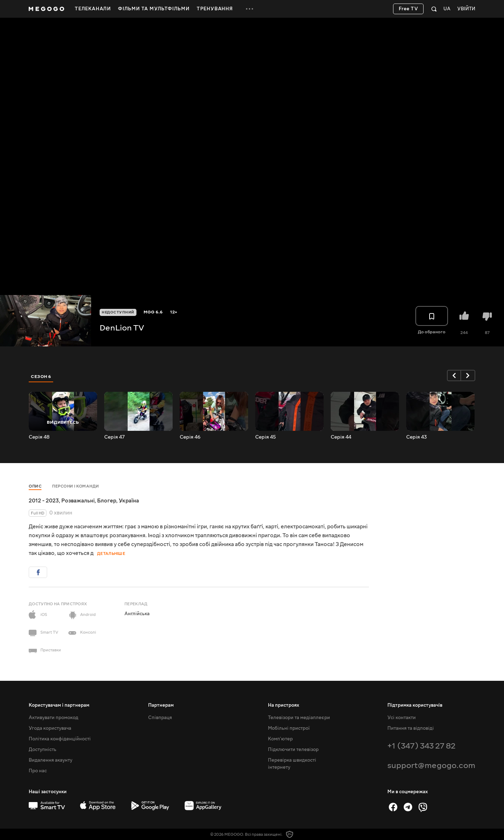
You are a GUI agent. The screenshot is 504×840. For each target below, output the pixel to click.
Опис (35, 486)
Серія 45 (265, 437)
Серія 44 (341, 437)
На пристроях (284, 705)
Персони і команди (76, 486)
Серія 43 (416, 437)
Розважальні (78, 501)
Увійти (466, 9)
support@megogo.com (431, 765)
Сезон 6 (41, 377)
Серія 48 (39, 437)
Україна (129, 501)
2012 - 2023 (44, 501)
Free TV (408, 9)
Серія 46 (190, 437)
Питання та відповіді (411, 728)
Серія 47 (114, 437)
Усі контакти (402, 718)
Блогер (107, 501)
